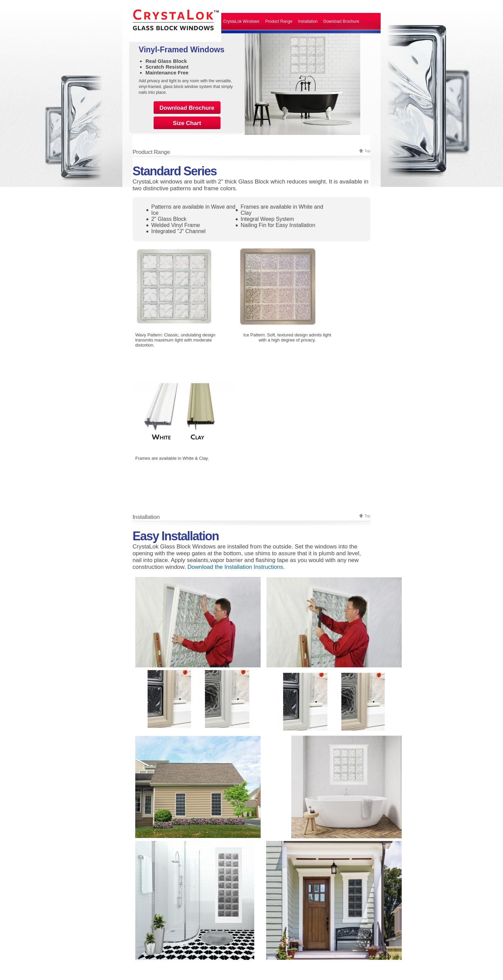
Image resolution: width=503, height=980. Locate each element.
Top (367, 151)
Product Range (279, 21)
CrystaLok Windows (241, 21)
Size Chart (187, 123)
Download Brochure (341, 21)
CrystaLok (175, 21)
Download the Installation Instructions (236, 567)
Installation (308, 21)
